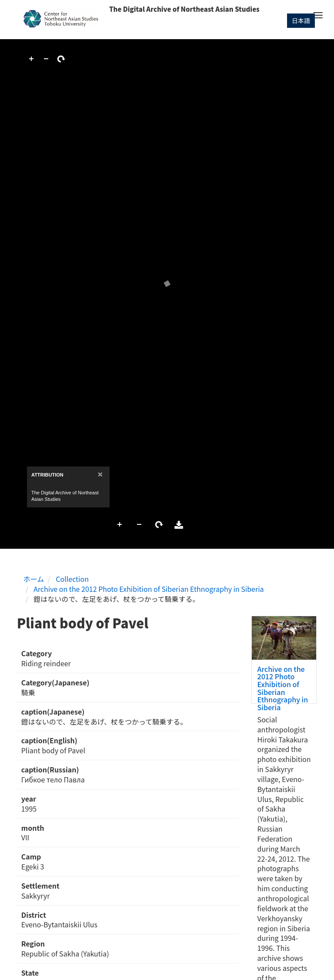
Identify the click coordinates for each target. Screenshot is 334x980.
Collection (72, 579)
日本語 (301, 20)
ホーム (34, 579)
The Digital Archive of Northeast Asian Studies (184, 9)
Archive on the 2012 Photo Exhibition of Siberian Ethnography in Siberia (149, 589)
